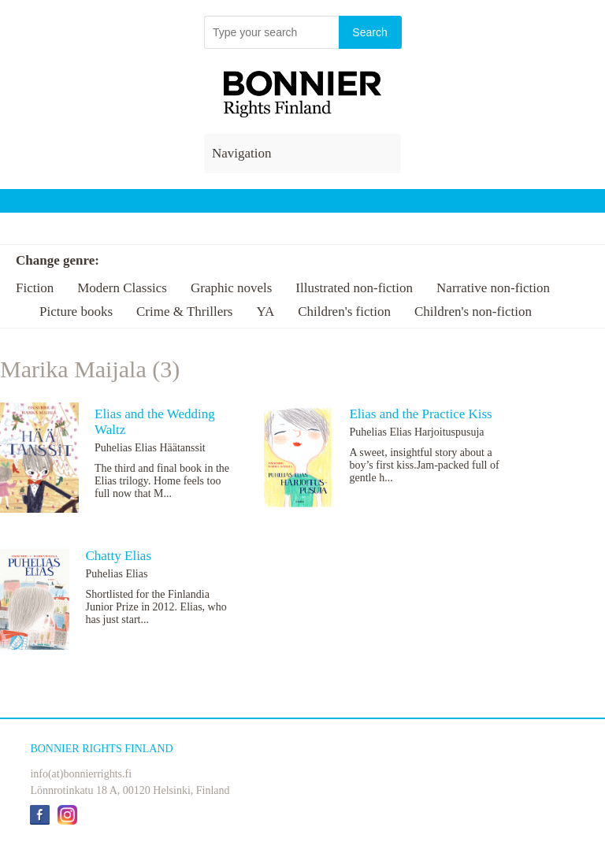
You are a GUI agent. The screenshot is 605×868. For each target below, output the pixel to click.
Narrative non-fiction (493, 288)
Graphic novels (231, 288)
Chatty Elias (118, 556)
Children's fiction (344, 312)
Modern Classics (122, 288)
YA (265, 312)
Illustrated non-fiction (354, 288)
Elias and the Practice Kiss (420, 414)
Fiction (35, 288)
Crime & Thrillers (184, 312)
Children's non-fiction (473, 312)
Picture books (76, 312)
